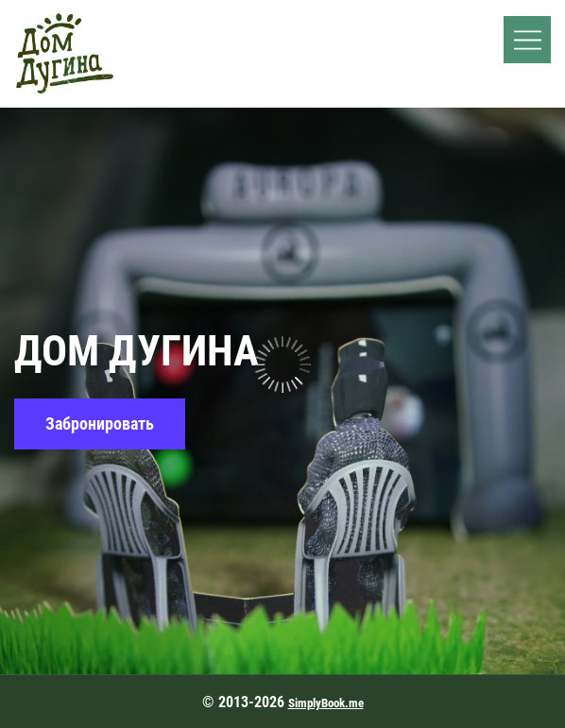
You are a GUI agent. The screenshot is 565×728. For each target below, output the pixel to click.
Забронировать (100, 423)
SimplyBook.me (326, 703)
